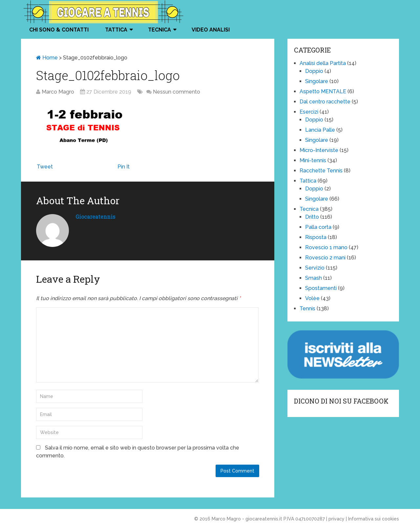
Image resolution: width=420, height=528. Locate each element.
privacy (336, 519)
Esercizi (309, 112)
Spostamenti (321, 288)
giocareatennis (95, 217)
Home (47, 58)
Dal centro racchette (325, 102)
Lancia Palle (320, 130)
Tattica (116, 30)
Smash (314, 278)
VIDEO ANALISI (211, 30)
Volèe (312, 298)
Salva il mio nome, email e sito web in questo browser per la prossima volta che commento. (138, 452)
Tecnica (159, 30)
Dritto (312, 217)
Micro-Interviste (319, 150)
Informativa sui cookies (374, 519)
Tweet (45, 167)
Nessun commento (177, 92)
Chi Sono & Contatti (59, 30)
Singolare (317, 81)
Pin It (124, 167)
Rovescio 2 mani (325, 258)
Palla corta (318, 227)
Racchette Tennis (321, 171)
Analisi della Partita (323, 63)
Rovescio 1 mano (326, 247)
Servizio (315, 268)
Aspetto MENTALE (323, 91)
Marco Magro (58, 92)
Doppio (314, 71)
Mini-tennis (313, 160)
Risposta (316, 237)
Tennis (307, 308)
